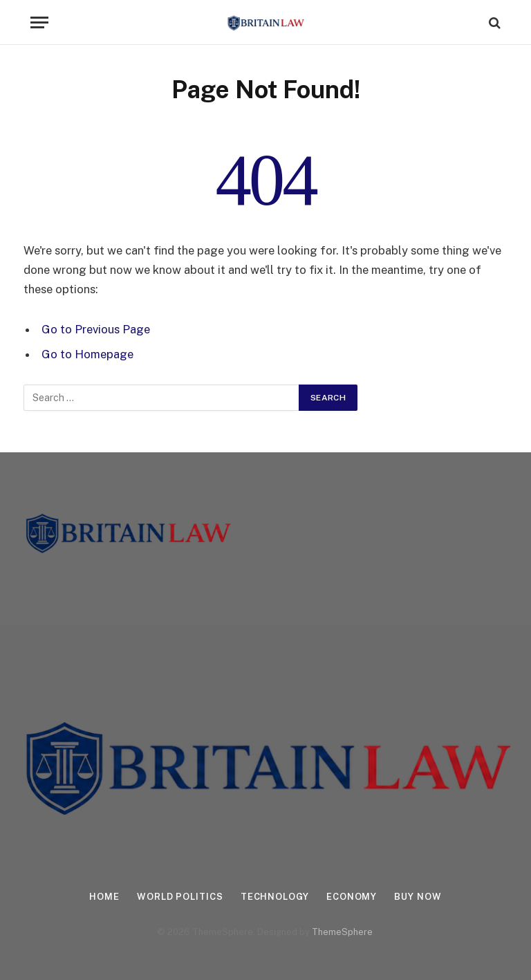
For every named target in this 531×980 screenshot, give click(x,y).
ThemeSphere (342, 932)
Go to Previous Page (96, 329)
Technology (275, 897)
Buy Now (418, 897)
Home (104, 897)
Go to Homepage (87, 354)
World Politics (180, 897)
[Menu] (39, 22)
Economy (352, 897)
